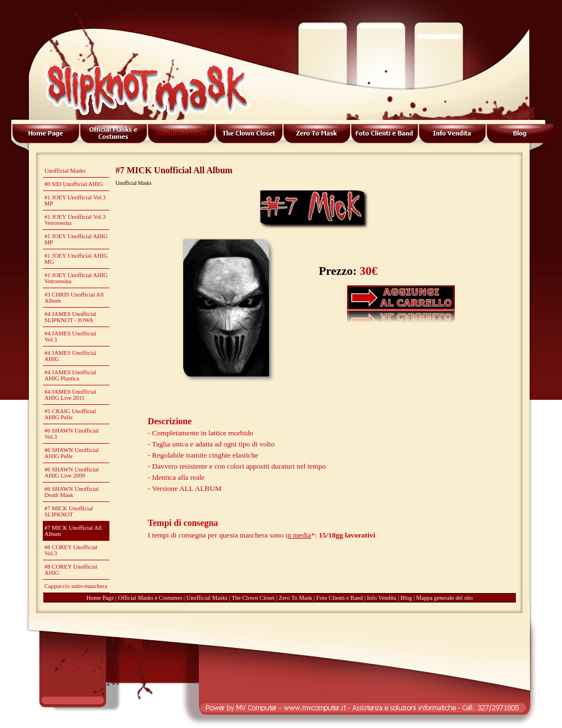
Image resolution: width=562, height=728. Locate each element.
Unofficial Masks (207, 598)
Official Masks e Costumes (150, 598)
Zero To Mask (295, 598)
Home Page (100, 598)
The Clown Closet (253, 598)
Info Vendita (382, 598)
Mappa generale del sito (444, 598)
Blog (406, 598)
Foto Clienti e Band (340, 598)
